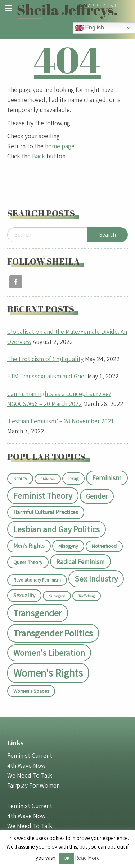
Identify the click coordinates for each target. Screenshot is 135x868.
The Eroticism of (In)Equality (45, 359)
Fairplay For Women (33, 785)
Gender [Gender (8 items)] (97, 496)
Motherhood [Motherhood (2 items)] (104, 546)
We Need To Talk (30, 775)
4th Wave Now (26, 766)
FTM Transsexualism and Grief (47, 376)
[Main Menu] (8, 8)
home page (60, 146)
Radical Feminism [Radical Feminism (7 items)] (80, 561)
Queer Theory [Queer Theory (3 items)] (28, 562)
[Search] (47, 235)
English (89, 28)
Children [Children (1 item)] (48, 479)
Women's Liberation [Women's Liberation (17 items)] (49, 653)
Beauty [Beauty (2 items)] (20, 479)
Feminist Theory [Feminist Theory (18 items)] (43, 496)
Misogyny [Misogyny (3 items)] (68, 546)
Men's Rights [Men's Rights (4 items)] (29, 546)
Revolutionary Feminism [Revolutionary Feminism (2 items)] (37, 580)
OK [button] (67, 858)
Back (39, 156)
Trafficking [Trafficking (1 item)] (87, 596)
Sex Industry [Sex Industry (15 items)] (96, 579)
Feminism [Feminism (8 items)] (107, 478)
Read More (87, 858)
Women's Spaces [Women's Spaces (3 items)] (31, 691)
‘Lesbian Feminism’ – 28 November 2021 (60, 421)
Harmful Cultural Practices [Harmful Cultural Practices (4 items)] (46, 512)
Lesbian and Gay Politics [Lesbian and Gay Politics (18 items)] (57, 529)
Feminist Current (30, 755)
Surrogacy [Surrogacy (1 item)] (57, 596)
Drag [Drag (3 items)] (73, 478)
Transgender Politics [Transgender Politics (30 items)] (53, 633)
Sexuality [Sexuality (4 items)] (24, 595)
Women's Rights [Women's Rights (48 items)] (48, 673)
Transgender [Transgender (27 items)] (38, 613)
